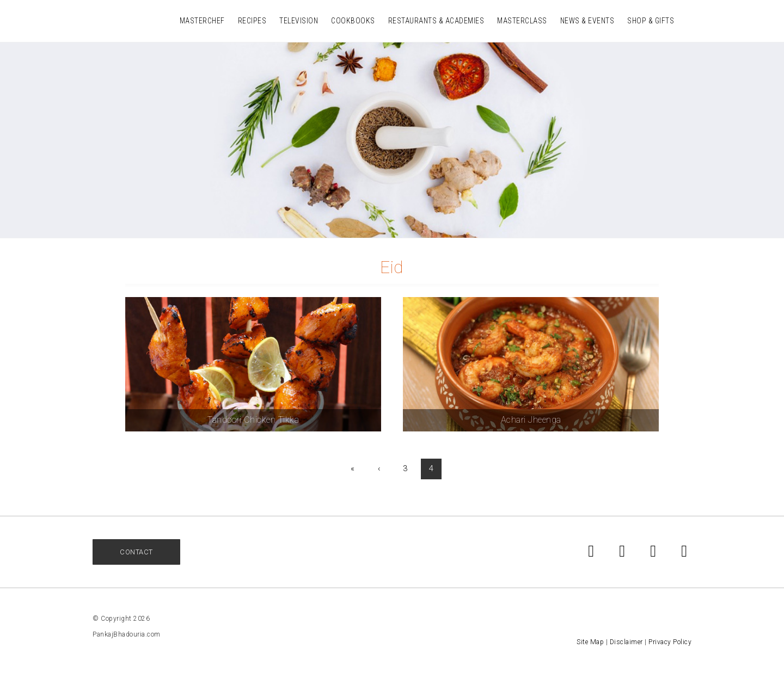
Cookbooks (353, 21)
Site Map (590, 642)
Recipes (252, 21)
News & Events (587, 21)
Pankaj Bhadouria (109, 20)
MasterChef (202, 21)
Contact (136, 552)
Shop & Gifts (651, 21)
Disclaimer (626, 642)
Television (299, 21)
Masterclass (522, 21)
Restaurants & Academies (436, 21)
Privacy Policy (670, 642)
